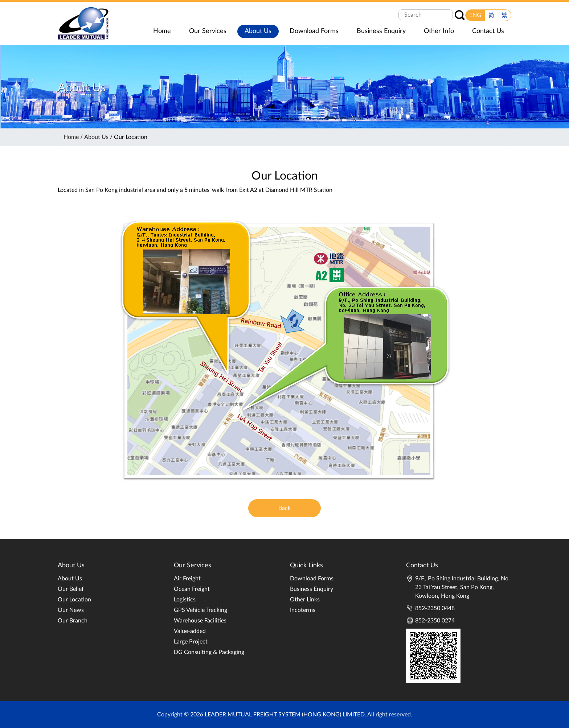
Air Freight (187, 579)
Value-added (190, 631)
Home (71, 137)
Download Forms (312, 579)
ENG (475, 15)
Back (284, 508)
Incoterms (303, 610)
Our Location (74, 600)
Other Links (305, 600)
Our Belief (71, 589)
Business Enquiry (312, 589)
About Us (96, 137)
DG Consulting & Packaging (209, 652)
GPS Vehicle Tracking (200, 610)
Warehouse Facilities (200, 621)
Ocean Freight (192, 589)
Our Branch (73, 621)
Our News (71, 610)
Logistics (185, 600)
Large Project (191, 642)
